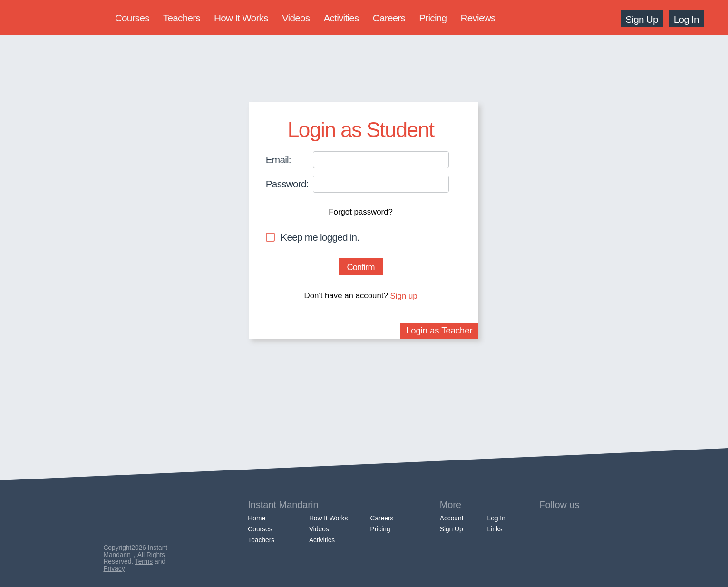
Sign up (404, 296)
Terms (144, 562)
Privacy (114, 569)
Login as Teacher (439, 330)
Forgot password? (361, 212)
